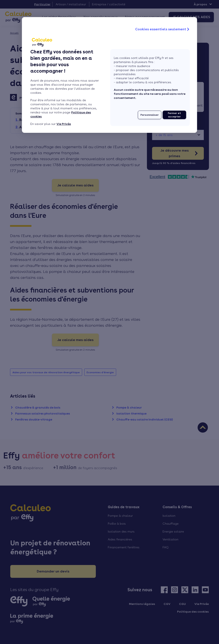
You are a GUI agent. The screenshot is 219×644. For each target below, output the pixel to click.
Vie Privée (64, 124)
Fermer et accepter (174, 115)
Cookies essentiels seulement (163, 29)
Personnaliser (150, 115)
